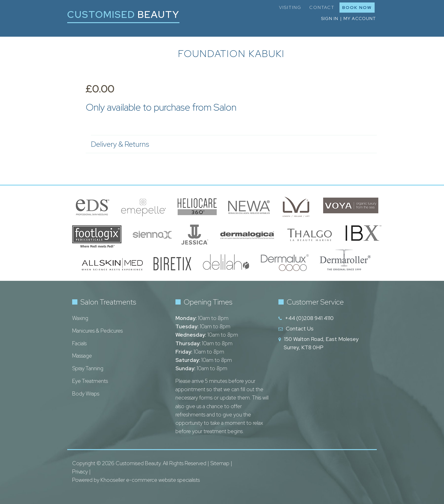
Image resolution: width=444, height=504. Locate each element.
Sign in (330, 18)
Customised (123, 14)
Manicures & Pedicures (97, 331)
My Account (360, 18)
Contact (322, 7)
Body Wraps (86, 394)
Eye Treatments (90, 381)
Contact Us (300, 329)
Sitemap (220, 463)
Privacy (80, 472)
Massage (82, 356)
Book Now (357, 7)
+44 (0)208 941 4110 (309, 318)
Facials (79, 343)
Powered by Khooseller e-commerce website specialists (136, 480)
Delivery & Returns (231, 144)
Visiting (290, 7)
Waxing (80, 318)
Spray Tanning (88, 368)
